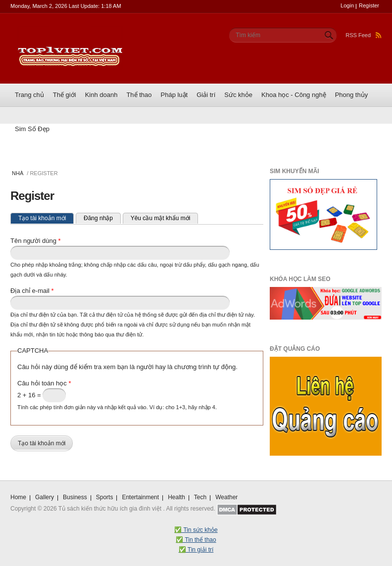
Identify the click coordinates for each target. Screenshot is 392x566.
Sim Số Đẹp (32, 129)
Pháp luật (174, 95)
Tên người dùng (36, 241)
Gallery (45, 497)
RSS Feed (364, 35)
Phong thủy (352, 95)
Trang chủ (29, 95)
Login (347, 5)
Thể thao (139, 95)
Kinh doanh (101, 95)
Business (75, 497)
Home (18, 497)
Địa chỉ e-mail (32, 291)
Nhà (18, 173)
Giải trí (206, 95)
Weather (226, 497)
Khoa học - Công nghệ (294, 95)
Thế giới (65, 95)
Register (369, 5)
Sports (105, 497)
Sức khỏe (238, 95)
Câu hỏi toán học (44, 383)
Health (176, 497)
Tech (200, 497)
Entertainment (140, 497)
